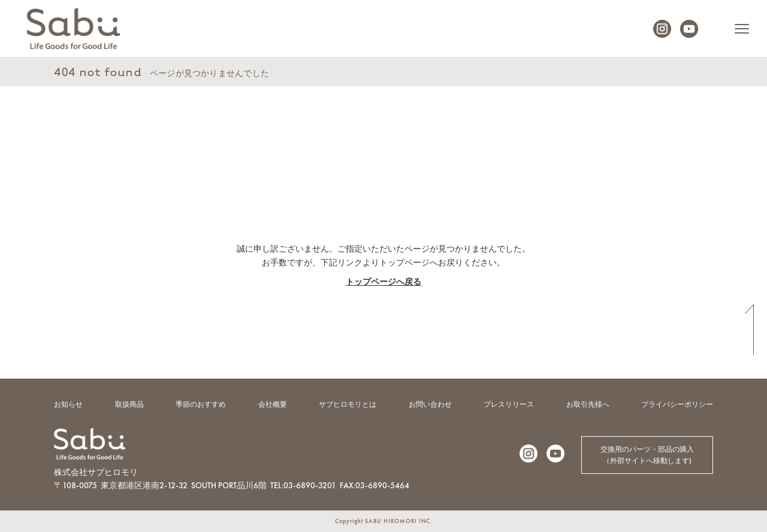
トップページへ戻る (383, 282)
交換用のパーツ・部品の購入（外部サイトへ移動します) (647, 455)
